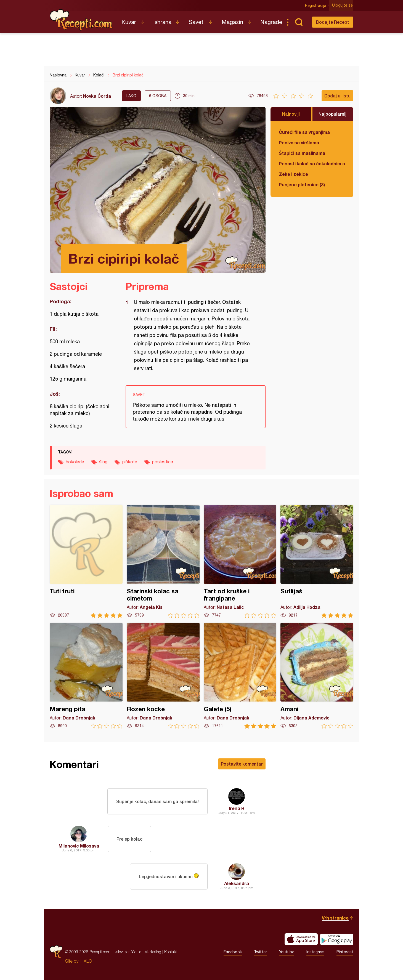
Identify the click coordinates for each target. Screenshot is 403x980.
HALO (86, 961)
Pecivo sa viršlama (299, 143)
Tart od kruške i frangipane (240, 561)
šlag (103, 462)
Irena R (237, 808)
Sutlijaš (317, 561)
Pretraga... (299, 22)
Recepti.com (81, 20)
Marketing (153, 952)
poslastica (163, 462)
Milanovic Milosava (79, 846)
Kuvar (129, 22)
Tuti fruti (86, 561)
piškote (130, 462)
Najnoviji (291, 114)
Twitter (260, 952)
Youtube (287, 952)
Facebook (233, 952)
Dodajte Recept (333, 22)
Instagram (315, 952)
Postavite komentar (242, 764)
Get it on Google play (337, 939)
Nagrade (271, 22)
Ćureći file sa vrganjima (304, 132)
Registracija (316, 6)
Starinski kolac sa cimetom (163, 561)
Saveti (197, 22)
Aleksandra (237, 883)
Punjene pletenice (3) (302, 184)
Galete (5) (240, 676)
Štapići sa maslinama (302, 153)
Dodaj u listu (337, 96)
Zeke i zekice (293, 174)
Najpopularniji (333, 114)
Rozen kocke (163, 676)
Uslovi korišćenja (127, 952)
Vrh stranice (335, 918)
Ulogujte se (343, 6)
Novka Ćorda (97, 96)
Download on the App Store (301, 939)
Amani (317, 676)
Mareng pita (86, 676)
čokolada (75, 462)
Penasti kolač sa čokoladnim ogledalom (312, 164)
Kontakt (171, 952)
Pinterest (345, 952)
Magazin (232, 22)
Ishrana (162, 22)
